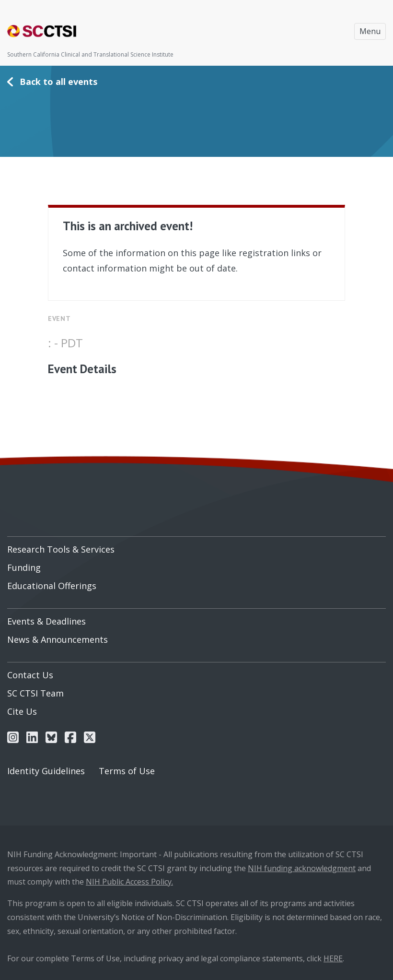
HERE (333, 958)
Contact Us (30, 675)
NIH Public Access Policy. (129, 882)
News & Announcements (58, 639)
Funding (24, 567)
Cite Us (22, 711)
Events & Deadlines (46, 621)
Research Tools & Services (61, 549)
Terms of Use (127, 771)
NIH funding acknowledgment (302, 868)
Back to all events (58, 82)
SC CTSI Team (35, 693)
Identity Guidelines (46, 771)
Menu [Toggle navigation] (370, 31)
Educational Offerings (52, 586)
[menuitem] (196, 546)
